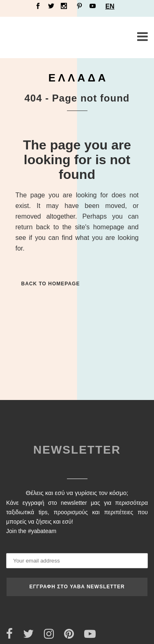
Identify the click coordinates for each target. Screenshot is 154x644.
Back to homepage (51, 284)
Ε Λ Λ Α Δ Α (77, 78)
